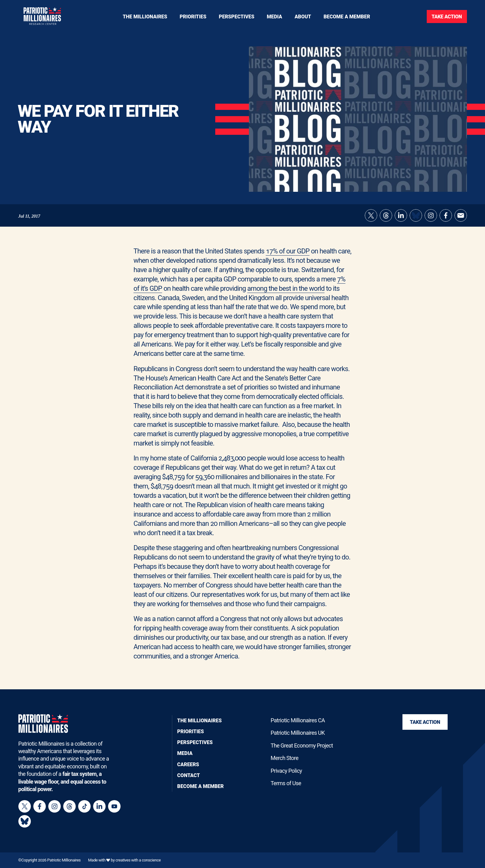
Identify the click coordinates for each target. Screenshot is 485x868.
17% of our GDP (288, 259)
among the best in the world (286, 297)
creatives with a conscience (138, 860)
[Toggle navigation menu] (193, 17)
